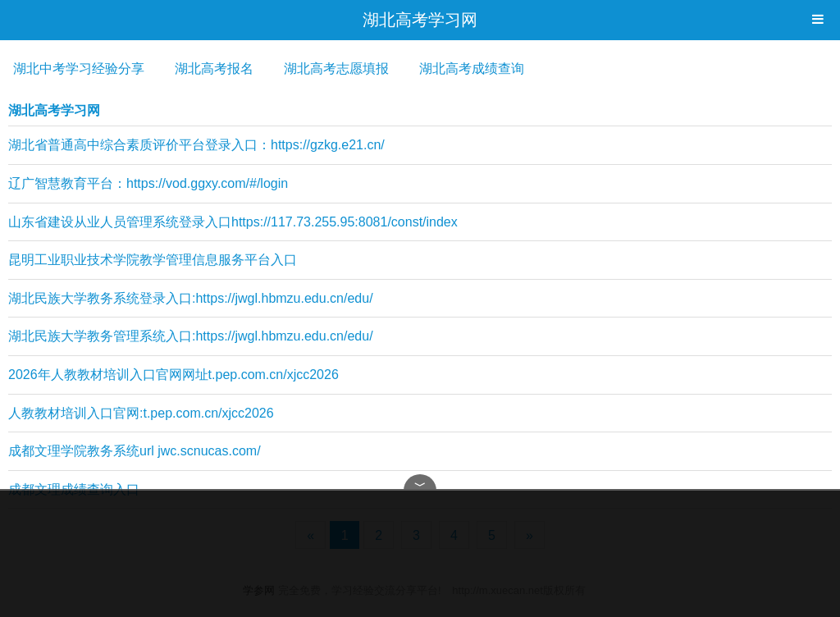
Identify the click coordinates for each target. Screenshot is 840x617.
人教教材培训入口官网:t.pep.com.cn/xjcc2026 (141, 413)
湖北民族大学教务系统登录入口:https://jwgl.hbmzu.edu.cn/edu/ (191, 298)
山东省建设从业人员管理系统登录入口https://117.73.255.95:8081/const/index (233, 222)
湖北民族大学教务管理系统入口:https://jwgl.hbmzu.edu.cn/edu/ (191, 336)
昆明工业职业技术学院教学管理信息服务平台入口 (153, 260)
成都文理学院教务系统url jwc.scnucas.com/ (135, 451)
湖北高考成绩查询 (472, 69)
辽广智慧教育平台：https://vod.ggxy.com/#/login (148, 183)
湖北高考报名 (214, 69)
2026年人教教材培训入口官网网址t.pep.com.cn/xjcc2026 (173, 375)
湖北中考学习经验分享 (79, 69)
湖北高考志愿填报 (336, 69)
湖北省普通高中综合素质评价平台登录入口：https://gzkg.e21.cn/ (196, 145)
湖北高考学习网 (420, 20)
